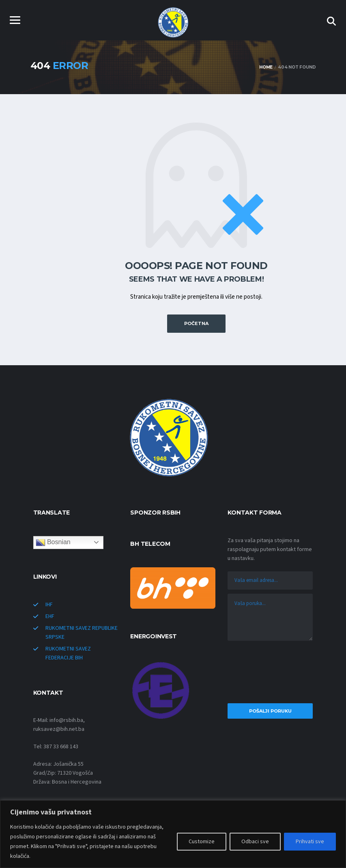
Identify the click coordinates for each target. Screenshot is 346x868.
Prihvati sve (310, 842)
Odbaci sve (255, 842)
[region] (173, 834)
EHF (50, 616)
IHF (49, 604)
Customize (202, 842)
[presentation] (270, 674)
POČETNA (196, 323)
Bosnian (53, 543)
